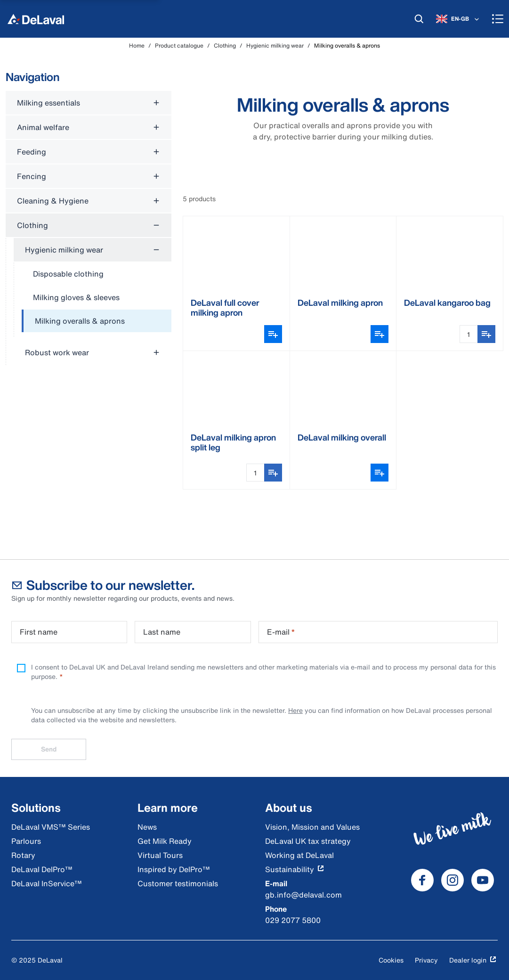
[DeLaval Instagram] (452, 880)
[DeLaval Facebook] (422, 880)
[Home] (36, 19)
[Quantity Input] (469, 334)
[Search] (419, 19)
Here (295, 710)
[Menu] (498, 19)
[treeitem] (97, 321)
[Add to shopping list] (486, 334)
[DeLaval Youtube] (483, 880)
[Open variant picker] (273, 334)
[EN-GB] (458, 19)
